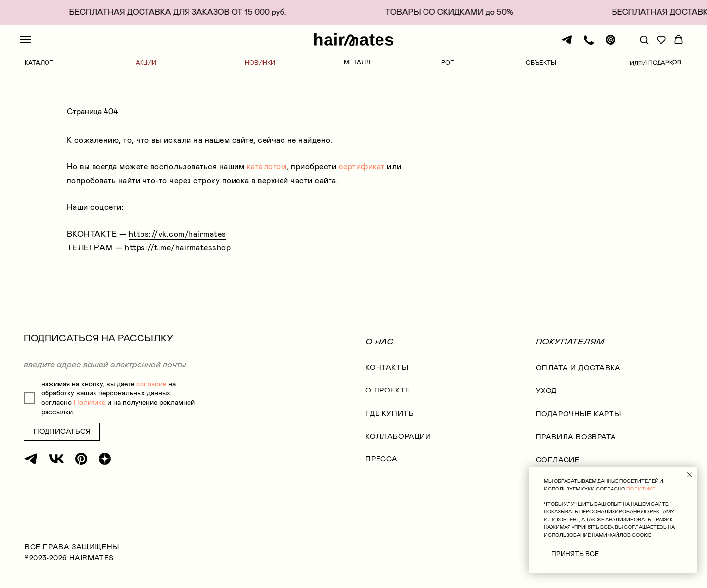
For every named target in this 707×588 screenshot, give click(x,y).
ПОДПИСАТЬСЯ (62, 431)
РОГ (448, 63)
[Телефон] (589, 44)
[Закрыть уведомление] (690, 475)
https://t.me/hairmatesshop (178, 248)
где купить (389, 414)
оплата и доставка (578, 368)
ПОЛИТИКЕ (641, 489)
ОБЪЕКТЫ (541, 63)
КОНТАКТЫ (387, 367)
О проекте (387, 390)
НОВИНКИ (260, 63)
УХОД (546, 391)
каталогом (267, 167)
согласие (151, 384)
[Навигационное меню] (25, 40)
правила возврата (576, 437)
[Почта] (611, 44)
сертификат (362, 167)
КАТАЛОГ (39, 63)
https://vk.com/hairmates (177, 234)
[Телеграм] (567, 44)
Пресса (381, 459)
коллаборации (398, 436)
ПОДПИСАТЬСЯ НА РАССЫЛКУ (98, 338)
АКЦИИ (146, 63)
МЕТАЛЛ (357, 62)
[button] (644, 39)
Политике (90, 403)
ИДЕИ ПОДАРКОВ (656, 63)
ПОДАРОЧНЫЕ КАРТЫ (579, 414)
